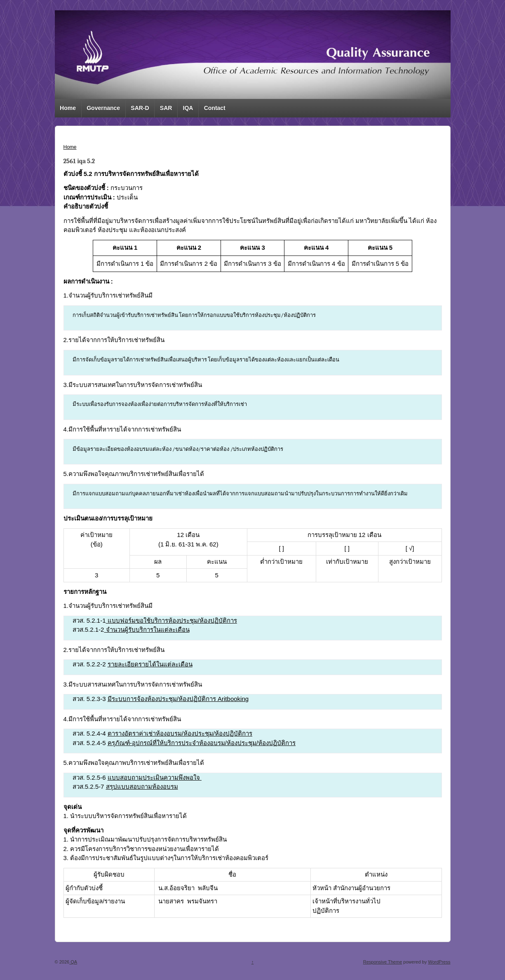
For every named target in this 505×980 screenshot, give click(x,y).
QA (73, 962)
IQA (188, 108)
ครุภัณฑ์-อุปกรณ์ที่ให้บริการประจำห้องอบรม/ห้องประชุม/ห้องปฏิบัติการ (202, 743)
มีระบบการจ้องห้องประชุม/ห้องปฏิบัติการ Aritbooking (178, 699)
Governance (103, 108)
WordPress (439, 962)
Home (68, 108)
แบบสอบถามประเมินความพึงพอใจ (155, 777)
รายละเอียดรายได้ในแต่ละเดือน (150, 664)
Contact (215, 108)
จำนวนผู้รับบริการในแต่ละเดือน (147, 629)
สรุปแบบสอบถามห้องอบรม (142, 787)
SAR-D (140, 108)
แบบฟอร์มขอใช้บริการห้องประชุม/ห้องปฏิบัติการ (171, 620)
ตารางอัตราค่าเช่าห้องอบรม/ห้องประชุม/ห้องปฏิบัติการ (180, 733)
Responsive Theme (383, 962)
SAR (166, 108)
